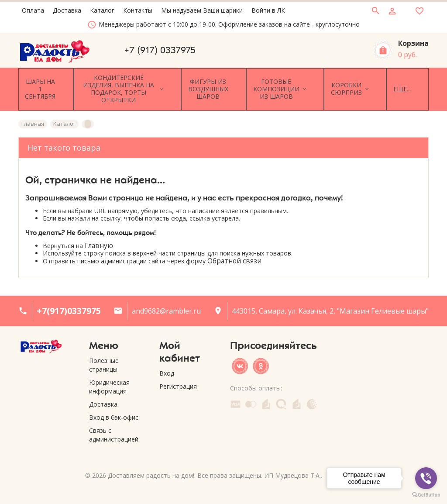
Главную (99, 236)
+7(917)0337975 (69, 301)
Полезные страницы (104, 355)
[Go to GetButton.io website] (426, 495)
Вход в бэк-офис (114, 408)
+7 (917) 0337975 (160, 50)
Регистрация (178, 377)
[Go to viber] (426, 478)
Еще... (414, 84)
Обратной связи (234, 251)
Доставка (103, 395)
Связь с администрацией (114, 425)
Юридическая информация (109, 377)
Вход (167, 364)
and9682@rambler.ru (166, 301)
